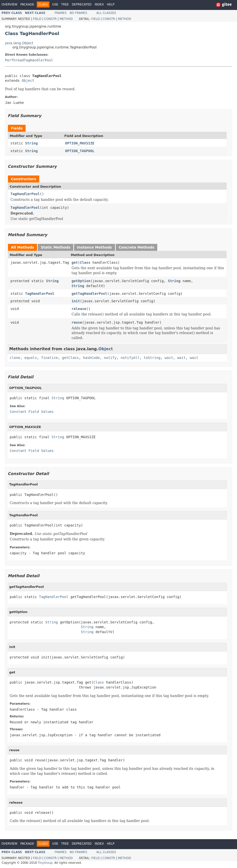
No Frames (78, 13)
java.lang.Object (19, 43)
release (79, 309)
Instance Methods (94, 247)
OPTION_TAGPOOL (80, 151)
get (75, 262)
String (31, 143)
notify (110, 358)
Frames (61, 13)
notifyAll (130, 358)
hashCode (91, 358)
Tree (65, 4)
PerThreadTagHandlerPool (29, 60)
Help (111, 4)
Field (37, 19)
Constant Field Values (32, 412)
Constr (50, 19)
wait (169, 358)
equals (31, 358)
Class (85, 262)
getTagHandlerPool (89, 294)
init (76, 301)
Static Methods (56, 247)
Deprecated (82, 4)
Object (28, 81)
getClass (70, 358)
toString (152, 358)
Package (27, 4)
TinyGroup (45, 863)
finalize (49, 358)
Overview (9, 4)
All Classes (106, 13)
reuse (77, 322)
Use (55, 4)
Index (99, 4)
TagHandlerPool (25, 194)
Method (66, 19)
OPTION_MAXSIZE (80, 143)
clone (15, 358)
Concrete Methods (137, 247)
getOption (81, 281)
